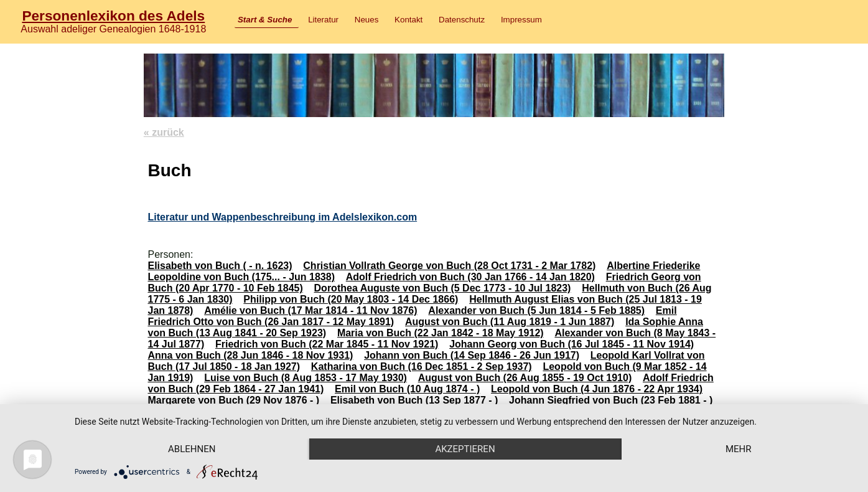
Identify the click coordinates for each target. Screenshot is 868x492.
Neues (367, 20)
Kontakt (408, 20)
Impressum (521, 20)
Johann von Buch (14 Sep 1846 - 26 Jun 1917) (472, 355)
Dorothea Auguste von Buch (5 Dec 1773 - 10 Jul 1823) (443, 288)
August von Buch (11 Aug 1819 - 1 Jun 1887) (510, 322)
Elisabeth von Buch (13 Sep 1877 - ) (414, 400)
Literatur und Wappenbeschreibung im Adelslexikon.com (282, 217)
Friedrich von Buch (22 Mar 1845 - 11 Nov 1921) (327, 344)
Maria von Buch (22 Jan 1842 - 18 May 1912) (441, 333)
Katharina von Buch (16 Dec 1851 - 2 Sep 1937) (422, 367)
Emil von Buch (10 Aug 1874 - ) (407, 389)
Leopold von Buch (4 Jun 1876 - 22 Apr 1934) (597, 389)
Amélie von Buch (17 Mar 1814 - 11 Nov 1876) (310, 310)
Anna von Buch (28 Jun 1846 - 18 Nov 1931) (250, 355)
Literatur (323, 20)
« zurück (164, 132)
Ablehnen (192, 449)
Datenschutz (462, 20)
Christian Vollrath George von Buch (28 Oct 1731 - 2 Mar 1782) (449, 266)
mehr (739, 449)
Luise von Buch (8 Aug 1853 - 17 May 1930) (306, 378)
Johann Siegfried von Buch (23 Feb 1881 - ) (611, 400)
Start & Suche (265, 20)
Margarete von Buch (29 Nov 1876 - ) (233, 400)
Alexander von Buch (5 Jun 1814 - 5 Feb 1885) (536, 310)
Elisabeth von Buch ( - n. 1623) (220, 266)
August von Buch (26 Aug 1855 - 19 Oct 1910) (525, 378)
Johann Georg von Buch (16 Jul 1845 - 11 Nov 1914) (572, 344)
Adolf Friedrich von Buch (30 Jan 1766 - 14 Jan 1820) (470, 277)
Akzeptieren (465, 449)
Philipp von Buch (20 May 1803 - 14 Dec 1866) (351, 299)
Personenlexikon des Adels (113, 16)
